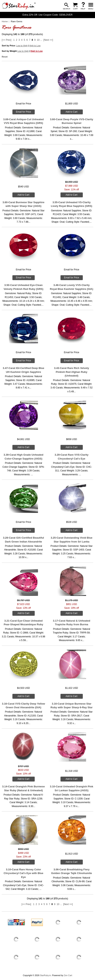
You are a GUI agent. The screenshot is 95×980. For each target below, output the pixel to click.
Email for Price (23, 112)
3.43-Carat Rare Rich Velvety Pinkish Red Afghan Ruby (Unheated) (72, 372)
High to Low (35, 46)
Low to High (22, 46)
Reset (5, 57)
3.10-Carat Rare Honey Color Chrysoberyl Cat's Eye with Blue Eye (23, 873)
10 (38, 40)
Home (5, 21)
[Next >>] (48, 40)
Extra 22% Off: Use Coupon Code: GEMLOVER (47, 15)
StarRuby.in (45, 976)
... (41, 40)
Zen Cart (68, 976)
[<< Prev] (6, 40)
